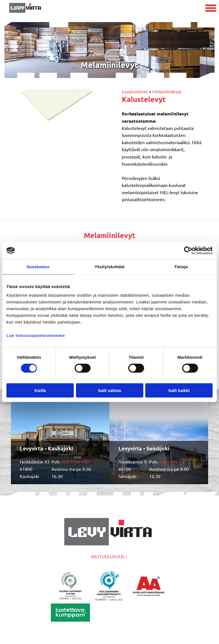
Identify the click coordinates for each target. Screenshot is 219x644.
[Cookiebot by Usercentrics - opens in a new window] (188, 250)
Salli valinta (110, 390)
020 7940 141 (173, 462)
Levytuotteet (135, 91)
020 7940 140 (75, 462)
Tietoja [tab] (181, 266)
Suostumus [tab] (38, 266)
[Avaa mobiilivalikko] (211, 9)
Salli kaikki (179, 390)
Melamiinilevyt (167, 91)
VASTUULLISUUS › (109, 556)
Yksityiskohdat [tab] (109, 266)
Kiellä (40, 390)
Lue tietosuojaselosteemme (36, 335)
